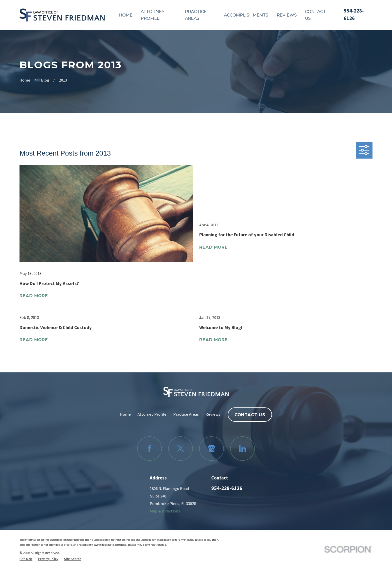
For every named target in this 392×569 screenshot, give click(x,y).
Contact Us (250, 415)
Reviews (213, 414)
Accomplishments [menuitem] (246, 15)
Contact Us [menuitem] (315, 15)
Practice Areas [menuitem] (196, 15)
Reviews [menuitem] (287, 15)
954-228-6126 (227, 488)
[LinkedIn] (242, 449)
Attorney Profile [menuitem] (153, 15)
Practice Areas (186, 414)
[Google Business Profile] (211, 449)
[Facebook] (149, 449)
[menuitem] (26, 559)
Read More (34, 296)
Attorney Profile (152, 414)
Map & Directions (165, 511)
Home (125, 414)
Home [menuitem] (126, 15)
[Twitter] (180, 449)
